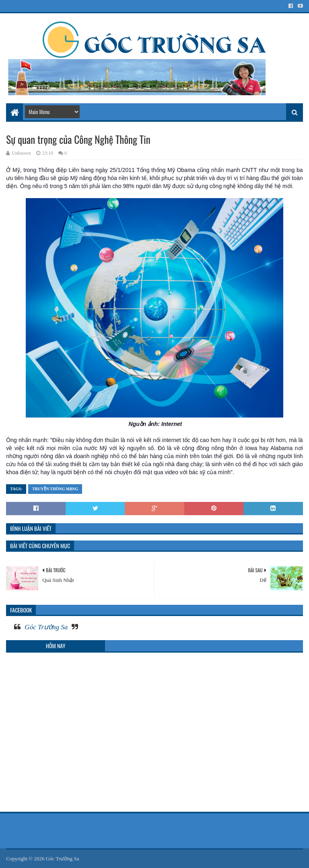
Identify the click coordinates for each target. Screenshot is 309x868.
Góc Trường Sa (46, 627)
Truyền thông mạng (55, 489)
